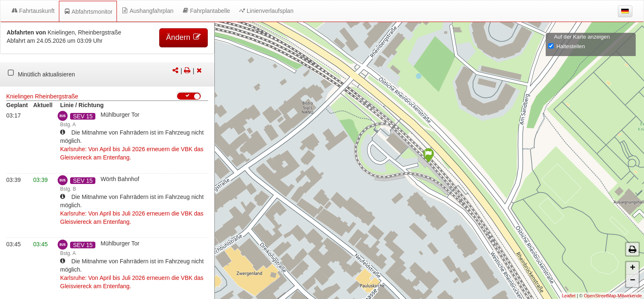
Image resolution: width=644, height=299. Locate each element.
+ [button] (633, 268)
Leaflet (569, 296)
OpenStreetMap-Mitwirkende (613, 296)
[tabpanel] (107, 74)
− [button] (633, 281)
